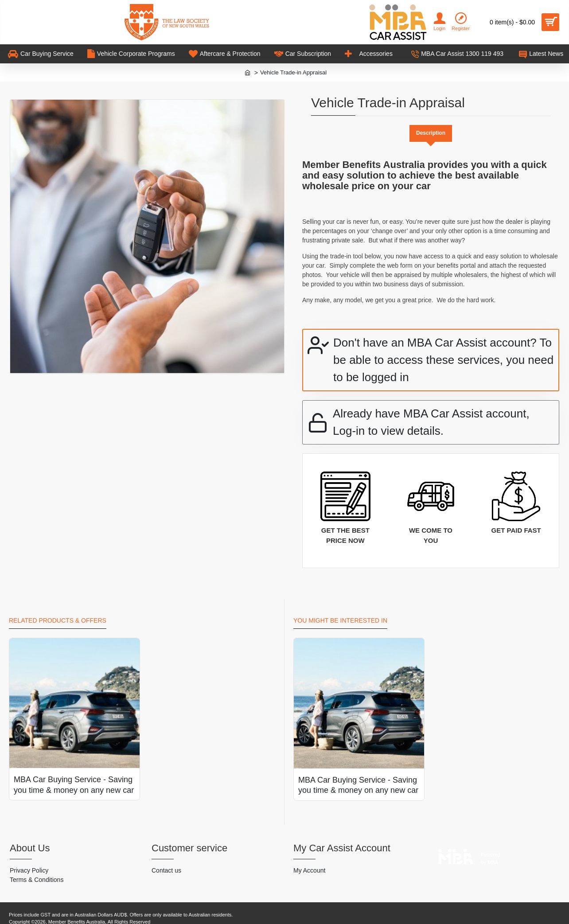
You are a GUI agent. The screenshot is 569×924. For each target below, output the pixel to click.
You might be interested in (340, 612)
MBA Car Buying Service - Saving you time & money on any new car (74, 777)
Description (431, 133)
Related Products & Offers (58, 612)
